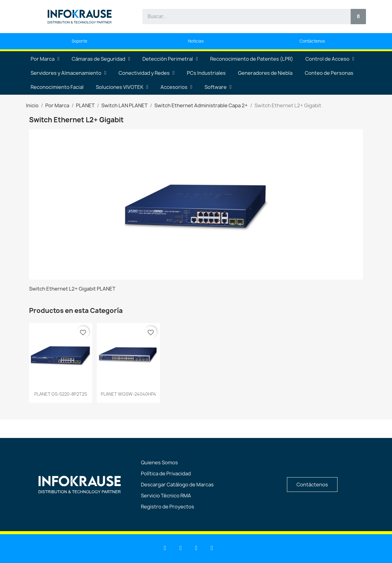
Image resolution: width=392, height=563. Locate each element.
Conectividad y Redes (147, 73)
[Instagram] (212, 548)
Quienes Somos (159, 462)
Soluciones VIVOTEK (122, 87)
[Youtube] (181, 548)
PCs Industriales (206, 73)
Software (218, 87)
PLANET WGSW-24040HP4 (128, 394)
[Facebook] (196, 548)
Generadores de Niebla (265, 73)
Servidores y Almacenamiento (68, 73)
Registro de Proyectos (168, 507)
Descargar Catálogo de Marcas (177, 485)
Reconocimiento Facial (57, 87)
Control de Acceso (330, 59)
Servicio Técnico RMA (166, 496)
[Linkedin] (165, 548)
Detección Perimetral (170, 59)
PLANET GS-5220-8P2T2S (61, 394)
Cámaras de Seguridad (101, 59)
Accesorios (176, 87)
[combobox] (243, 17)
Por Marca (45, 59)
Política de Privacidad (166, 474)
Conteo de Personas (329, 73)
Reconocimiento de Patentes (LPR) (252, 59)
